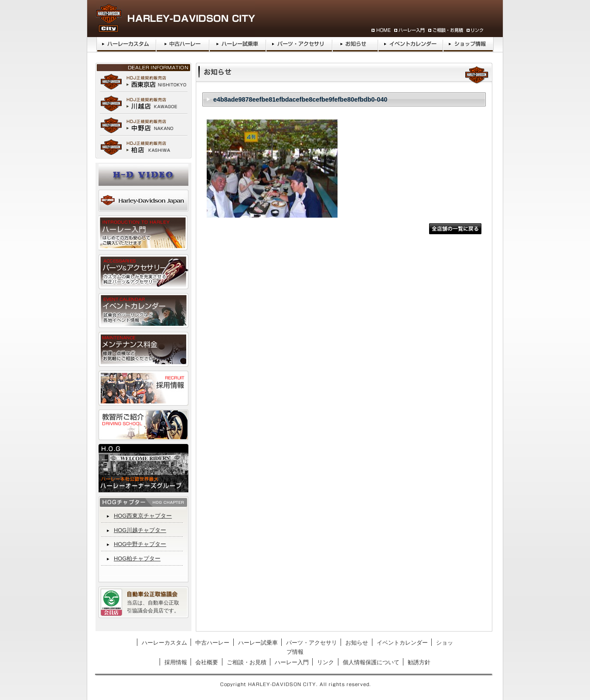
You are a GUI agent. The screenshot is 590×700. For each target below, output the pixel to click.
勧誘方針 (419, 662)
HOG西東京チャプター (143, 516)
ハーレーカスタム (164, 643)
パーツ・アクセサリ (312, 643)
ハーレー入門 (292, 662)
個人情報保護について (371, 662)
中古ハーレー (212, 643)
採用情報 (176, 662)
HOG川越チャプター (140, 530)
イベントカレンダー (402, 643)
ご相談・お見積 (247, 662)
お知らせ (357, 643)
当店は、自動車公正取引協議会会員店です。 (153, 607)
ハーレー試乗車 (258, 643)
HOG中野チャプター (140, 544)
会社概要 (207, 662)
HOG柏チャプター (137, 558)
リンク (326, 662)
